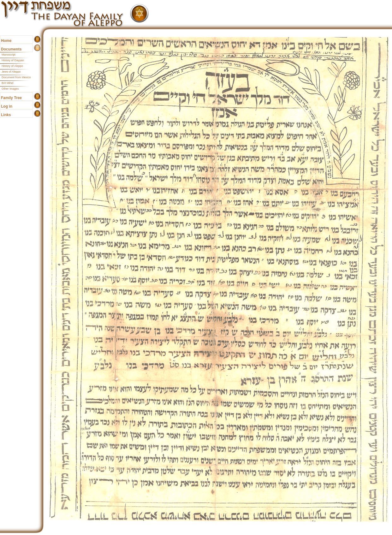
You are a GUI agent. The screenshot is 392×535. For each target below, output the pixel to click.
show (37, 39)
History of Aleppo (12, 66)
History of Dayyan (13, 60)
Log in (7, 106)
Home (6, 41)
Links (6, 115)
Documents (11, 49)
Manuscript (9, 55)
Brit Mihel (8, 83)
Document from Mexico (16, 77)
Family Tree (11, 98)
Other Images (10, 89)
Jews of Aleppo (11, 72)
